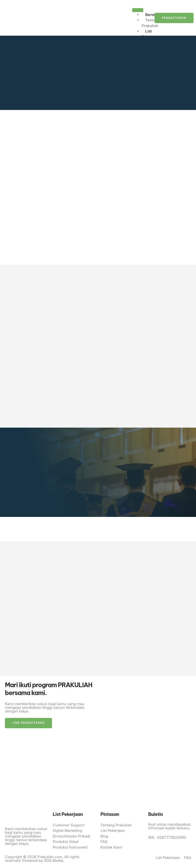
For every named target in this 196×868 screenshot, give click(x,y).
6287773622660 (171, 838)
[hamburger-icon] (138, 10)
